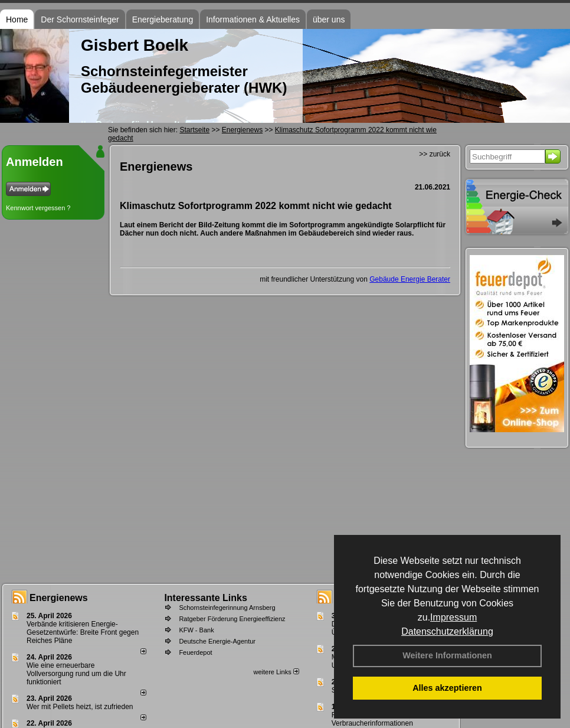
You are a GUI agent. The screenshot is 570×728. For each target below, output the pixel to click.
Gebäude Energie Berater (410, 279)
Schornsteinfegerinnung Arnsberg (227, 608)
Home (17, 19)
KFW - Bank (196, 630)
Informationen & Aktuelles (253, 19)
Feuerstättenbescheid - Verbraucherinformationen (372, 719)
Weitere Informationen (447, 655)
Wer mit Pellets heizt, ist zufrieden (80, 707)
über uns (329, 19)
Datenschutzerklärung (447, 631)
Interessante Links (206, 598)
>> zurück (435, 154)
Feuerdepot (195, 652)
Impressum (453, 617)
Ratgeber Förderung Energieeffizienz (232, 619)
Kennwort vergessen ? (38, 208)
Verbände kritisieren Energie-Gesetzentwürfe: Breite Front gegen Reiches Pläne (83, 632)
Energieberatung (163, 19)
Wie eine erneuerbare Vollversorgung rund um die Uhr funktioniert (76, 674)
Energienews (59, 598)
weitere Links (276, 672)
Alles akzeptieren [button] (447, 688)
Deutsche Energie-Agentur (217, 641)
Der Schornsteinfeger (80, 19)
